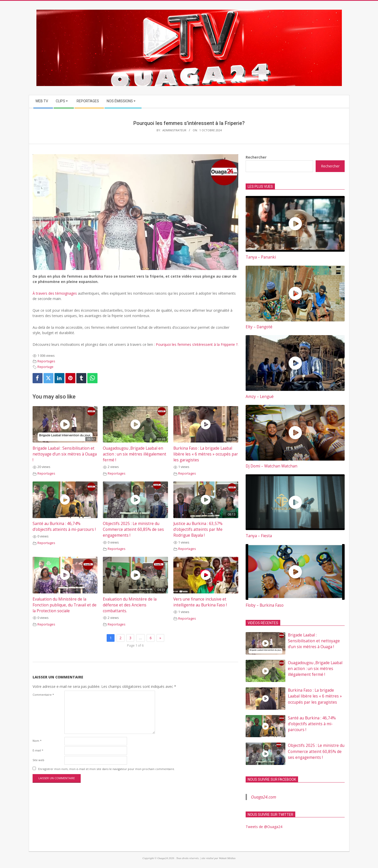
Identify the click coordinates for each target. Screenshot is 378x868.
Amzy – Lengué (260, 397)
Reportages (46, 361)
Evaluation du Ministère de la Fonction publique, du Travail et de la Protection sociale (65, 605)
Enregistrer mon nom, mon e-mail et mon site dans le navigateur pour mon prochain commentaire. (107, 769)
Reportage (45, 367)
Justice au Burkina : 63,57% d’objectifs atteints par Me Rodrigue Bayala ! (198, 529)
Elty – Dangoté (259, 327)
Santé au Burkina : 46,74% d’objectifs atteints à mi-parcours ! (312, 724)
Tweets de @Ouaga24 (264, 827)
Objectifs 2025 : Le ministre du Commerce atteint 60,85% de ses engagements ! (133, 529)
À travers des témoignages (55, 293)
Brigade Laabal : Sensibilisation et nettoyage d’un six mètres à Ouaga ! (65, 454)
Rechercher (256, 157)
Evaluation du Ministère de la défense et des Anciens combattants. (130, 605)
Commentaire (43, 695)
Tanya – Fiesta (259, 536)
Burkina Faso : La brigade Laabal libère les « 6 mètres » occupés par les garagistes (206, 454)
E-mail (38, 750)
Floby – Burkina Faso (265, 605)
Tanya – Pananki (261, 257)
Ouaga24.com (264, 797)
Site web (38, 760)
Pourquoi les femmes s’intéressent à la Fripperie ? (197, 344)
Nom (37, 741)
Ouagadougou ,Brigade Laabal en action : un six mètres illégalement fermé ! (135, 454)
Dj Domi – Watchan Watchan (271, 466)
